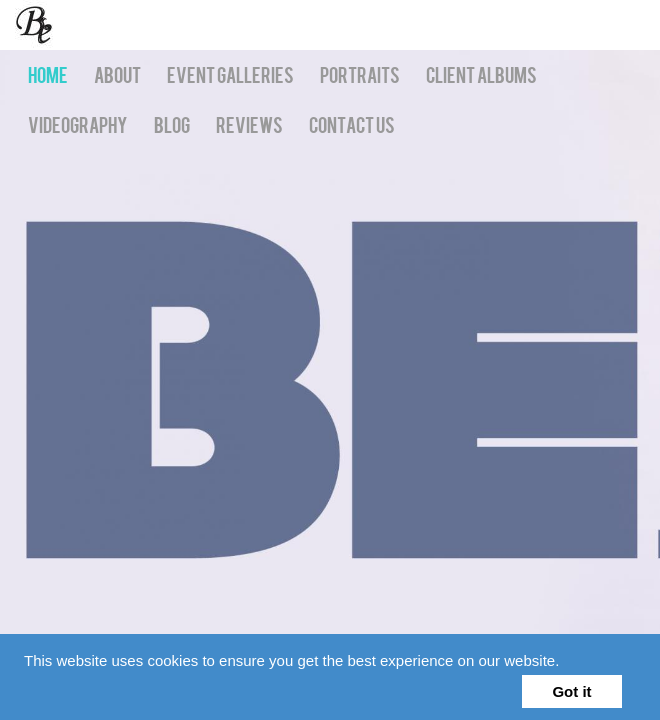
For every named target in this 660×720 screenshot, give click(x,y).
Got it (571, 691)
